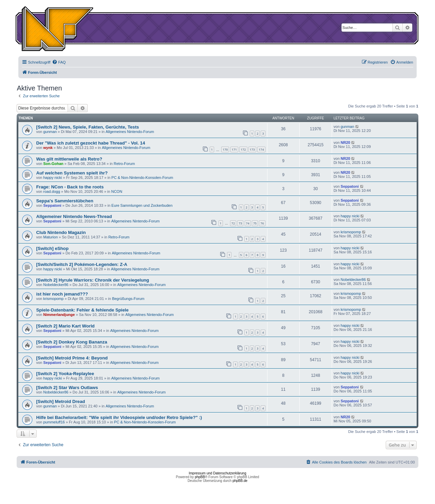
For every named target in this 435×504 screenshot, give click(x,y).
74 (248, 223)
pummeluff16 (54, 422)
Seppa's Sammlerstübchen (65, 201)
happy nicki (53, 178)
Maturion (50, 237)
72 (233, 223)
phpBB (200, 477)
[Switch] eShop (52, 248)
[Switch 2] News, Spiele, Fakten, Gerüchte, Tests (87, 127)
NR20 (345, 142)
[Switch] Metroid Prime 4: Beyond (72, 358)
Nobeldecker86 (56, 285)
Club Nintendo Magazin (61, 232)
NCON (117, 191)
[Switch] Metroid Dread (60, 401)
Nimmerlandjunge (59, 315)
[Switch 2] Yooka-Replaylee (65, 374)
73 (240, 223)
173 (252, 149)
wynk (48, 148)
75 (255, 223)
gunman (50, 132)
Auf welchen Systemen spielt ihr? (72, 173)
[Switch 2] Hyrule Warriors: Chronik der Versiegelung (92, 280)
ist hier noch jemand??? (62, 294)
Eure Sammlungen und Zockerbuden (142, 205)
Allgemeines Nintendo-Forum (130, 132)
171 (234, 149)
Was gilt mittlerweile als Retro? (69, 159)
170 (225, 149)
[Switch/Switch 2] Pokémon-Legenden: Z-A (82, 264)
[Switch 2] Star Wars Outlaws (67, 388)
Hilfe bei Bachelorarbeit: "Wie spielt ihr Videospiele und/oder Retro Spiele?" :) (119, 417)
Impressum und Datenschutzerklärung (218, 473)
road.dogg (52, 191)
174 (261, 149)
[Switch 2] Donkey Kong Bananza (72, 342)
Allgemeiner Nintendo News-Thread (74, 216)
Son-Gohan (53, 164)
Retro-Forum (124, 164)
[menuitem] (59, 62)
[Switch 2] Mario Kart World (65, 326)
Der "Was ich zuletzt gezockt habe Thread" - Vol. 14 (90, 143)
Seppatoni (350, 186)
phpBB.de (240, 481)
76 (262, 223)
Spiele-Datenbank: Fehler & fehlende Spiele (82, 310)
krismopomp (351, 232)
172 (243, 149)
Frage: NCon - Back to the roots (70, 187)
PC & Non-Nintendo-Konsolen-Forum (142, 178)
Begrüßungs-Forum (128, 299)
